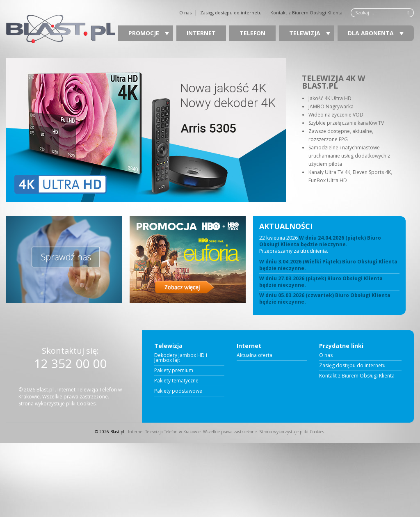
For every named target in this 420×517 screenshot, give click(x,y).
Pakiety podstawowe (178, 391)
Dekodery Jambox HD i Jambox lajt (181, 358)
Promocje (149, 33)
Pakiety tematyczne (176, 381)
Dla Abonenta (376, 33)
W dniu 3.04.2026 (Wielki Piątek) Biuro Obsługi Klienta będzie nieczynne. (328, 265)
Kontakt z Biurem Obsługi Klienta (306, 13)
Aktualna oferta (255, 355)
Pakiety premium (174, 371)
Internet (201, 33)
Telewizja (310, 33)
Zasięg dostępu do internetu (231, 13)
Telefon (252, 33)
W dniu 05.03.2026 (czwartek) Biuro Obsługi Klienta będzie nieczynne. (325, 299)
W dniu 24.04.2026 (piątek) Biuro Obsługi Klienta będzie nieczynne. (320, 241)
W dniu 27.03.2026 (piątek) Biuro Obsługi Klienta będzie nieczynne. (321, 282)
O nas (185, 13)
